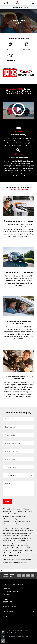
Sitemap (27, 633)
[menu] (29, 3)
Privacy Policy (19, 633)
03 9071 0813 (7, 602)
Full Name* (9, 419)
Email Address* (10, 427)
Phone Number (10, 435)
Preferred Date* (11, 467)
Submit (8, 501)
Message (8, 483)
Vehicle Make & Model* (13, 443)
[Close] (3, 641)
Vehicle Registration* (13, 451)
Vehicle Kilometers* (12, 459)
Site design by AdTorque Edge (19, 636)
